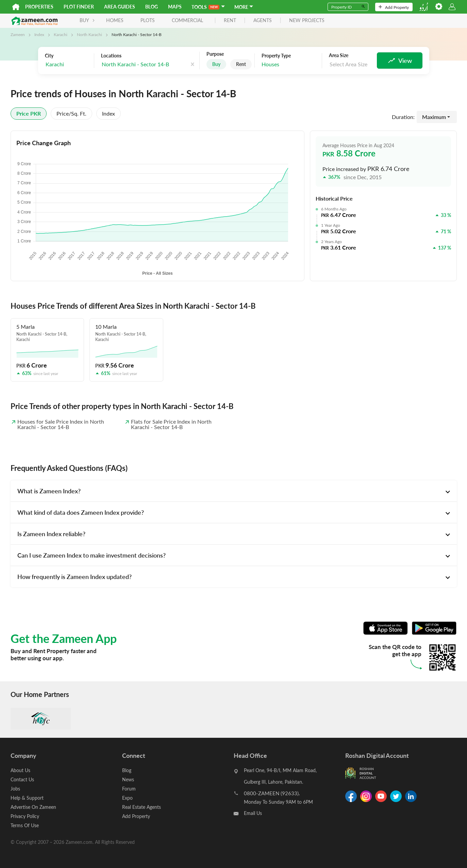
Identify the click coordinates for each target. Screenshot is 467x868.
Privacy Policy (25, 816)
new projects (307, 21)
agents (263, 21)
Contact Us (22, 779)
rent (230, 21)
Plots (148, 20)
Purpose (215, 54)
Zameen (18, 34)
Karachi (61, 34)
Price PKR (29, 113)
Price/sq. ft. (71, 113)
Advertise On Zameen (33, 807)
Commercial (187, 20)
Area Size (339, 55)
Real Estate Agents (141, 807)
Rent (241, 64)
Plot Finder (79, 7)
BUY (87, 20)
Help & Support (27, 798)
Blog (152, 7)
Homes (115, 20)
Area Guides (120, 7)
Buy (216, 64)
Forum (129, 789)
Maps (175, 7)
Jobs (15, 789)
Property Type (276, 56)
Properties (39, 7)
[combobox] (68, 64)
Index (39, 34)
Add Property (394, 7)
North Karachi (89, 34)
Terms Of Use (25, 825)
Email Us (253, 813)
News (128, 779)
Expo (127, 798)
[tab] (234, 491)
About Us (20, 770)
